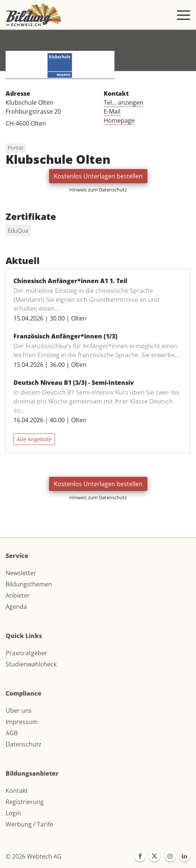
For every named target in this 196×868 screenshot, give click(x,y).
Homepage (119, 120)
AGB (12, 733)
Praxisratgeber (27, 653)
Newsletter (21, 573)
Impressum (22, 722)
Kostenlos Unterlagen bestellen (98, 176)
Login (13, 813)
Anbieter (18, 595)
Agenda (16, 607)
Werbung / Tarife (29, 824)
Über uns (19, 711)
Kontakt (17, 791)
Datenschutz (24, 744)
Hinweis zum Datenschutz (98, 190)
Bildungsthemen (29, 584)
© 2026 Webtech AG (34, 856)
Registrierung (25, 802)
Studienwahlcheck (31, 664)
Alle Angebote (34, 439)
